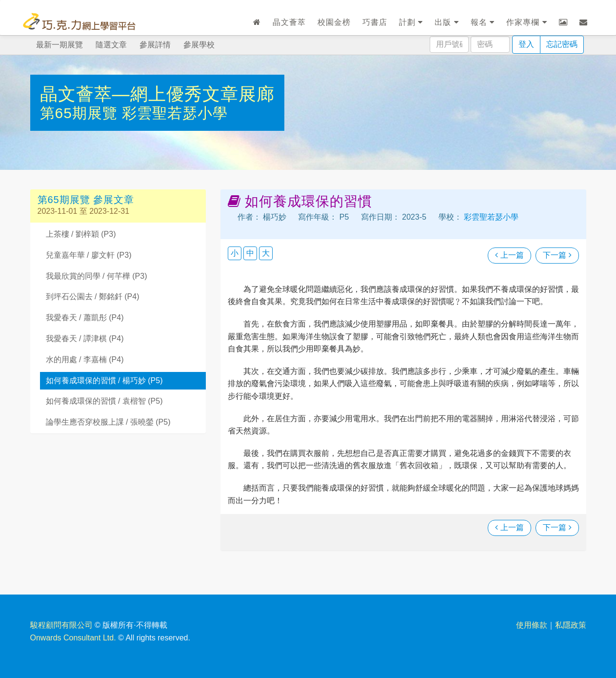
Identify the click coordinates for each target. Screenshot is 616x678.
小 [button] (235, 253)
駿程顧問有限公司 (61, 625)
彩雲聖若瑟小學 (175, 113)
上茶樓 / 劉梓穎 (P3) (81, 234)
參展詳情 (155, 45)
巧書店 (375, 22)
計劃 (411, 22)
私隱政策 (571, 625)
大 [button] (266, 253)
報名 (483, 22)
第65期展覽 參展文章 (86, 200)
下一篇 (557, 255)
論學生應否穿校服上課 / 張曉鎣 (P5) (108, 422)
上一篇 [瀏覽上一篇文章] (509, 255)
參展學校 (199, 45)
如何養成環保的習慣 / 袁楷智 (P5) (104, 401)
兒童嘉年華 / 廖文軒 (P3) (89, 255)
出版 (447, 22)
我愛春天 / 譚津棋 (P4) (85, 339)
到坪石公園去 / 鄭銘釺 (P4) (93, 297)
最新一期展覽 (60, 45)
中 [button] (250, 253)
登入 (526, 44)
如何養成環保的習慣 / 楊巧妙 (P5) (104, 380)
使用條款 (532, 625)
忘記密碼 (562, 44)
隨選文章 (111, 45)
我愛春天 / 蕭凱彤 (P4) (85, 318)
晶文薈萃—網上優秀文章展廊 (157, 94)
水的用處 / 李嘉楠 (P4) (85, 360)
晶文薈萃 (289, 22)
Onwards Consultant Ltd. (73, 638)
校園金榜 (334, 22)
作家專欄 (527, 22)
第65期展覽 (81, 113)
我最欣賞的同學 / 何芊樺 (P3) (97, 276)
